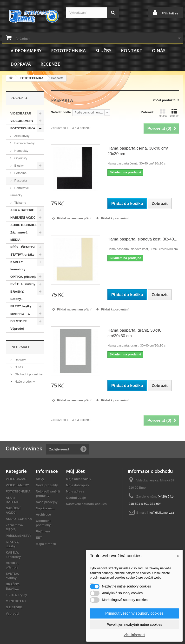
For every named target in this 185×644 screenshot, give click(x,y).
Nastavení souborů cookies (86, 504)
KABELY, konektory (18, 266)
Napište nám (45, 508)
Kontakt (132, 51)
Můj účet (75, 471)
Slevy (40, 479)
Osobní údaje (76, 498)
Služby (103, 51)
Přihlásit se (169, 13)
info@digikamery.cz (161, 513)
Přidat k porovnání (115, 218)
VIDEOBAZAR (21, 113)
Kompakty (21, 151)
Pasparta (20, 180)
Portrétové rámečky (20, 192)
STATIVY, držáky (22, 255)
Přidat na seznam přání (74, 218)
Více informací (134, 635)
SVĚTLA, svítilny (23, 284)
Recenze (50, 64)
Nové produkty (47, 485)
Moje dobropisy (78, 485)
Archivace (43, 515)
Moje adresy (75, 491)
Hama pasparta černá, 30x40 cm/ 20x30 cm (138, 151)
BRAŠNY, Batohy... (17, 295)
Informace (20, 347)
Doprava (21, 64)
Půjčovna (43, 531)
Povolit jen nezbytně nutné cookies (135, 624)
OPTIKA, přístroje (23, 277)
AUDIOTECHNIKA (23, 225)
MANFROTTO (20, 314)
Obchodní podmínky (28, 374)
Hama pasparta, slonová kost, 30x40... (142, 239)
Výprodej (17, 329)
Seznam (174, 113)
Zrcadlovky (21, 136)
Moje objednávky (79, 479)
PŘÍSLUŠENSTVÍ (23, 247)
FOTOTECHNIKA (68, 51)
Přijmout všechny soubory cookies (134, 613)
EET (39, 538)
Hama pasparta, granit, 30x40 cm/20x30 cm (134, 333)
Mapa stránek (46, 544)
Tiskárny (20, 203)
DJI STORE (19, 321)
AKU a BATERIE (22, 210)
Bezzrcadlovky (24, 143)
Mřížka (163, 113)
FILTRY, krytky (21, 306)
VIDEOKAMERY (26, 51)
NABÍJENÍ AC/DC (23, 218)
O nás (159, 51)
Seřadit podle (61, 112)
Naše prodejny (24, 382)
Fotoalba (20, 173)
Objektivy (20, 158)
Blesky (19, 166)
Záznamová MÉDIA (19, 236)
